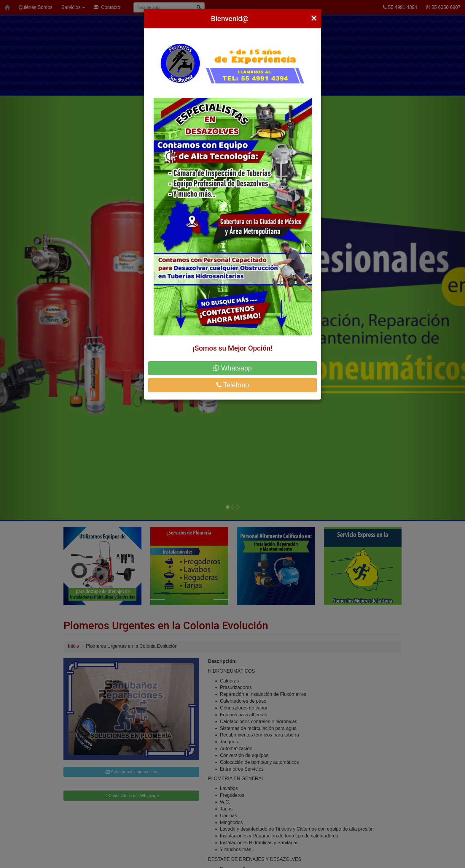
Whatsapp (232, 368)
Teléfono (233, 385)
